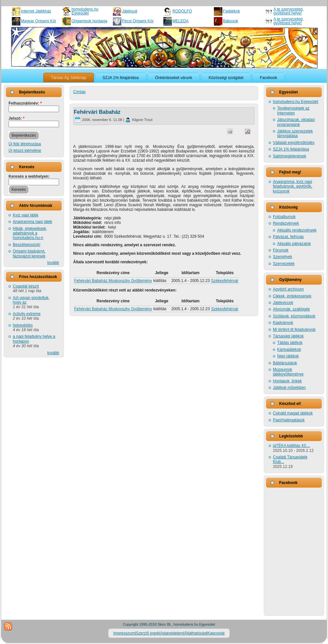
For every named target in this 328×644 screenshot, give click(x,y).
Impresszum (124, 633)
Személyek (283, 257)
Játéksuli (130, 11)
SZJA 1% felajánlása (291, 149)
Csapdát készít (26, 286)
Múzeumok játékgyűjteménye (288, 372)
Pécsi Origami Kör (138, 21)
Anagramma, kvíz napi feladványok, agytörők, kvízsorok (293, 186)
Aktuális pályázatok (294, 244)
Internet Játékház (36, 11)
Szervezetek (284, 264)
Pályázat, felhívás (288, 237)
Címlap (79, 92)
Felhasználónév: (25, 103)
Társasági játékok (288, 336)
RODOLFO (182, 11)
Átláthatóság (195, 633)
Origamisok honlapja (89, 21)
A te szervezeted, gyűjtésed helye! (289, 11)
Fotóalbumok (284, 217)
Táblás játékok (290, 343)
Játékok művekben (289, 388)
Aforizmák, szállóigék (291, 309)
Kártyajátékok (289, 350)
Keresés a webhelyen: (29, 176)
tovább (53, 263)
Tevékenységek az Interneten (293, 111)
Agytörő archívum (288, 289)
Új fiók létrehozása (25, 144)
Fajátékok (232, 11)
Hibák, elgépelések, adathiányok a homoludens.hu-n (30, 233)
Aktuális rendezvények (297, 230)
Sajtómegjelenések (289, 156)
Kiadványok (283, 323)
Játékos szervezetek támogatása (295, 133)
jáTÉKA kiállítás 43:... (291, 446)
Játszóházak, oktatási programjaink (296, 122)
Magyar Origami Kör (39, 21)
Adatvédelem (172, 633)
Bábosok (231, 21)
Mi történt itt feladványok (294, 330)
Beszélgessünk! (27, 245)
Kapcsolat (216, 633)
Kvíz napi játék (26, 215)
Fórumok (281, 250)
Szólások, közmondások (294, 316)
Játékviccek (283, 303)
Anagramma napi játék (32, 222)
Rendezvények (286, 223)
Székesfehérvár (225, 281)
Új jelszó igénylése (25, 151)
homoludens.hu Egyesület (85, 11)
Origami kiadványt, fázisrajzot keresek (29, 253)
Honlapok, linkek (287, 381)
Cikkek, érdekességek (292, 296)
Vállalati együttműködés (294, 143)
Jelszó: (17, 118)
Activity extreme (27, 314)
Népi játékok (288, 356)
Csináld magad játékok (293, 413)
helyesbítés (23, 325)
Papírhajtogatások (289, 420)
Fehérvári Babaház (97, 112)
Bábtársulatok (285, 363)
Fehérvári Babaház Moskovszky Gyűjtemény (113, 281)
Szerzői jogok (148, 633)
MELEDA (181, 21)
